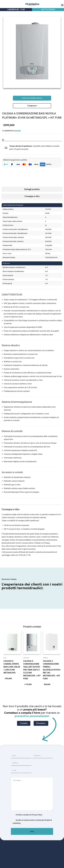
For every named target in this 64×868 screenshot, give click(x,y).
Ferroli (45, 658)
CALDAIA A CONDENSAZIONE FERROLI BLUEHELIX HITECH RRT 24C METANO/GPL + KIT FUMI (52, 670)
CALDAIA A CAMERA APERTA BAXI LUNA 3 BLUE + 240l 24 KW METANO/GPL (12, 667)
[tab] (32, 189)
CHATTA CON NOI (48, 10)
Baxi (5, 658)
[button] (62, 5)
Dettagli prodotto (32, 189)
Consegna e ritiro (32, 196)
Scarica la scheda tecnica (32, 98)
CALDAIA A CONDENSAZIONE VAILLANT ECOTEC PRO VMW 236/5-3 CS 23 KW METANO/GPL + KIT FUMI (32, 670)
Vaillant (26, 658)
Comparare (32, 106)
